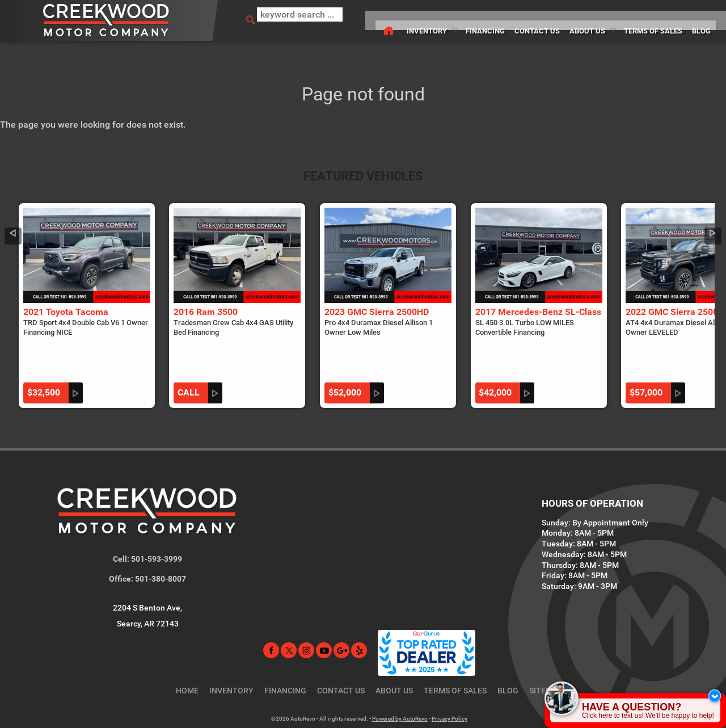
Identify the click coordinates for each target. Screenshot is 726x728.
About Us (394, 647)
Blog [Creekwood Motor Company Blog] (707, 20)
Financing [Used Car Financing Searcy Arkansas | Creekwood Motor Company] (453, 20)
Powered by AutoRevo (400, 675)
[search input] (279, 20)
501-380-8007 (161, 535)
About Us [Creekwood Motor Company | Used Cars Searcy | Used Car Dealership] (574, 20)
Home (187, 647)
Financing (285, 647)
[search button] (228, 20)
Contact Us (341, 647)
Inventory (385, 20)
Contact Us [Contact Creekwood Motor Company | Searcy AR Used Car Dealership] (514, 20)
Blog (508, 647)
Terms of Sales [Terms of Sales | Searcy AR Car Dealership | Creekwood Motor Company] (650, 20)
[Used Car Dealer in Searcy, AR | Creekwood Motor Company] (338, 20)
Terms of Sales (455, 647)
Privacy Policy (449, 675)
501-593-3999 (157, 516)
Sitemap (546, 647)
